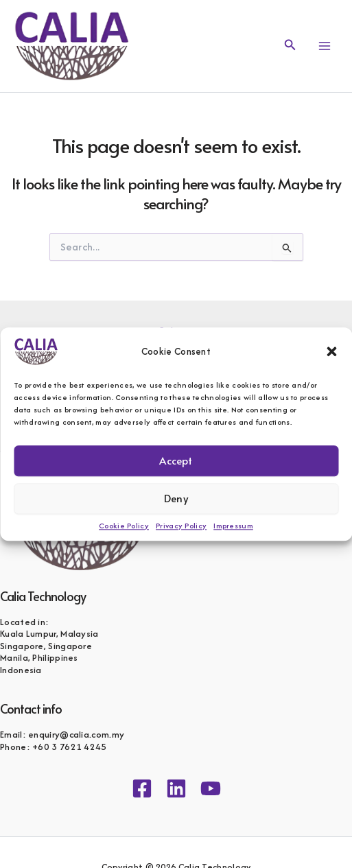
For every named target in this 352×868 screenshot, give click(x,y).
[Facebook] (142, 788)
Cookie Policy (124, 526)
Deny (176, 498)
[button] (331, 351)
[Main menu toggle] (325, 46)
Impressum (233, 526)
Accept (176, 460)
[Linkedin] (176, 788)
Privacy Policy (181, 526)
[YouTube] (211, 788)
